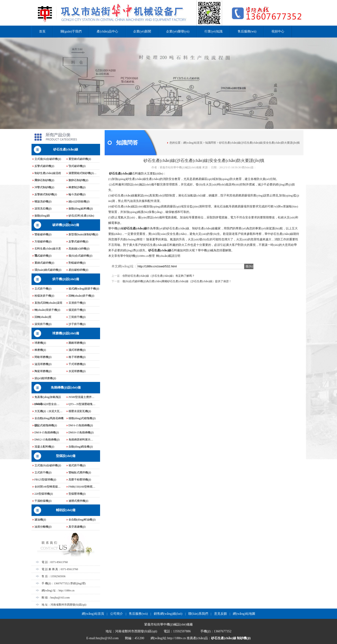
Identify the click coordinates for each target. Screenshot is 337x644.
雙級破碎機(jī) (43, 234)
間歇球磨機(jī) (43, 357)
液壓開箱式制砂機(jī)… (83, 173)
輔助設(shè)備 (66, 510)
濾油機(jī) (40, 520)
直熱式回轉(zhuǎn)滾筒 (48, 303)
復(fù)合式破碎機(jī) (81, 256)
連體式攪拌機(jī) (78, 501)
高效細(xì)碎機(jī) (79, 249)
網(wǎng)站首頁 (193, 143)
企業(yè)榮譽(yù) (178, 31)
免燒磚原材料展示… (81, 440)
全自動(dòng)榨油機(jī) (82, 520)
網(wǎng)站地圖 (244, 614)
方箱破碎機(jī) (43, 241)
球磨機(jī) (40, 343)
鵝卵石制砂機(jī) (78, 180)
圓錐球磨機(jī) (77, 343)
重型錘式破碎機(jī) (80, 159)
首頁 (42, 31)
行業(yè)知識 (214, 31)
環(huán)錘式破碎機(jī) (48, 270)
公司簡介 (117, 614)
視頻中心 (278, 31)
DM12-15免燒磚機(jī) (47, 440)
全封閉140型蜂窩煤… (48, 487)
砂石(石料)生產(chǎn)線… (81, 217)
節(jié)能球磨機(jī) (45, 378)
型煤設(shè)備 (66, 456)
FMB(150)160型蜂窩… (82, 487)
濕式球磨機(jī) (77, 350)
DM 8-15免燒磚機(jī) (47, 432)
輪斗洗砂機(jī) (77, 194)
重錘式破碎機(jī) (44, 263)
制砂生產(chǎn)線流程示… (48, 174)
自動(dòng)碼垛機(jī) (81, 447)
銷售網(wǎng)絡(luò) (168, 614)
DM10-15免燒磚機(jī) (81, 432)
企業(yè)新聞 (142, 31)
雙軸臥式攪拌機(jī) (80, 472)
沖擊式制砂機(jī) (44, 187)
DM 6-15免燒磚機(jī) (81, 425)
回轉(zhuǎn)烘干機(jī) (81, 296)
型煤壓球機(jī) (77, 494)
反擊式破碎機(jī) (44, 166)
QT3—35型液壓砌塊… (82, 404)
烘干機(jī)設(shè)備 (66, 279)
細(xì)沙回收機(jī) (79, 201)
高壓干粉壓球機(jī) (80, 480)
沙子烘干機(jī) (77, 324)
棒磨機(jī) (40, 350)
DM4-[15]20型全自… (47, 404)
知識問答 (211, 143)
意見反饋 (220, 614)
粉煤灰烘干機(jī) (44, 296)
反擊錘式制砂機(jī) (46, 194)
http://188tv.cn (66, 590)
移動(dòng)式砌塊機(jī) (82, 418)
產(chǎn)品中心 (107, 31)
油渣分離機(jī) (43, 527)
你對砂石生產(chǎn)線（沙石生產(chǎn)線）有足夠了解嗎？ (159, 276)
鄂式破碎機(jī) (43, 256)
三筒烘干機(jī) (77, 317)
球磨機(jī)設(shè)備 (66, 333)
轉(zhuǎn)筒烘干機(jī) (47, 310)
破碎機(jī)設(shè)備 (66, 225)
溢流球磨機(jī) (43, 364)
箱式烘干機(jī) (77, 465)
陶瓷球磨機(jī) (43, 371)
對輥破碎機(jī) (77, 263)
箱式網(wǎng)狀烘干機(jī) (84, 289)
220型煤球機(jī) (44, 494)
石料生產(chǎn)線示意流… (48, 250)
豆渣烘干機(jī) (77, 303)
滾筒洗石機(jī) (43, 209)
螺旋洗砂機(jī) (43, 201)
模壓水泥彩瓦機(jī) (80, 411)
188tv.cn (144, 256)
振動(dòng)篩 (42, 216)
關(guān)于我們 (71, 31)
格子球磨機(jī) (77, 357)
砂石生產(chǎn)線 (66, 149)
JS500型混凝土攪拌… (81, 397)
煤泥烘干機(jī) (77, 310)
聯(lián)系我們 (198, 614)
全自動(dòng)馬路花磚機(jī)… (49, 419)
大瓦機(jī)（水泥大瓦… (49, 411)
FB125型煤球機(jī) (45, 480)
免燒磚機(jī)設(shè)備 (66, 388)
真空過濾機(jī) (77, 527)
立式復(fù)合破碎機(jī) (48, 159)
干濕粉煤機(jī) (43, 501)
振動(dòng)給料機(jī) (81, 209)
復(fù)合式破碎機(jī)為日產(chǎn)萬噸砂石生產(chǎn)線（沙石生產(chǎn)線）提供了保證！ (177, 281)
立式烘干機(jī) (43, 289)
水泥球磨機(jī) (77, 371)
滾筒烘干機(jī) (43, 324)
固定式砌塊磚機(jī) (46, 425)
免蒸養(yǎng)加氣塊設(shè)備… (48, 398)
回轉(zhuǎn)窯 (43, 317)
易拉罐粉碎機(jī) (78, 270)
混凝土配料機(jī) (44, 447)
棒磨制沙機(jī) (77, 187)
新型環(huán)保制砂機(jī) (83, 234)
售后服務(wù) (247, 31)
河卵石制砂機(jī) (44, 180)
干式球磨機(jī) (77, 364)
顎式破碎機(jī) (77, 166)
